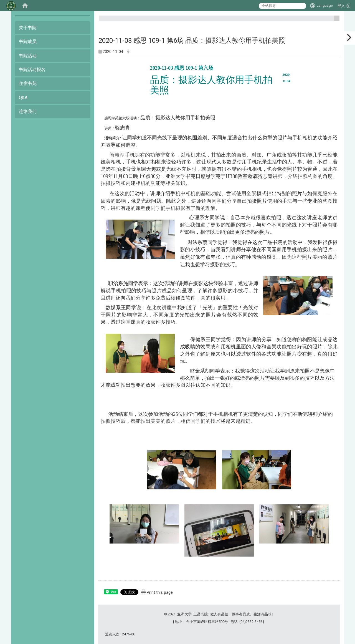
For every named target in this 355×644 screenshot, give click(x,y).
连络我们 (28, 111)
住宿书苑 (28, 83)
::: (335, 21)
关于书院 (28, 28)
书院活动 (28, 56)
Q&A (23, 98)
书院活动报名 (32, 70)
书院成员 (28, 41)
